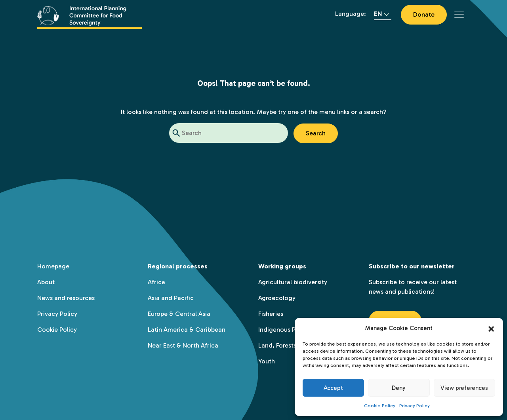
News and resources (66, 298)
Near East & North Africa (183, 345)
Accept (333, 388)
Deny (399, 388)
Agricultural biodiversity (293, 282)
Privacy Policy (415, 406)
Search (316, 133)
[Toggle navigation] (459, 14)
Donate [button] (424, 14)
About (46, 282)
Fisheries (271, 314)
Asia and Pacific (171, 298)
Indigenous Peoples (286, 330)
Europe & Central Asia (179, 314)
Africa (156, 282)
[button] (491, 328)
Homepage (53, 266)
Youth (267, 361)
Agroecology (277, 298)
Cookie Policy (380, 406)
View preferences (464, 388)
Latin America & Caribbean (187, 330)
